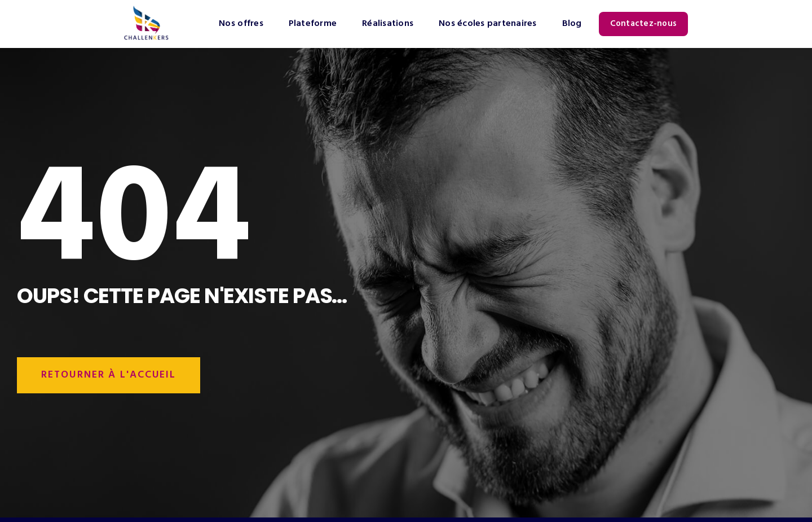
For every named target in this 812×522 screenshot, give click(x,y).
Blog (572, 24)
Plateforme (313, 24)
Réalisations (388, 24)
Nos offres (241, 24)
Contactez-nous (643, 24)
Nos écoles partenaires (488, 24)
